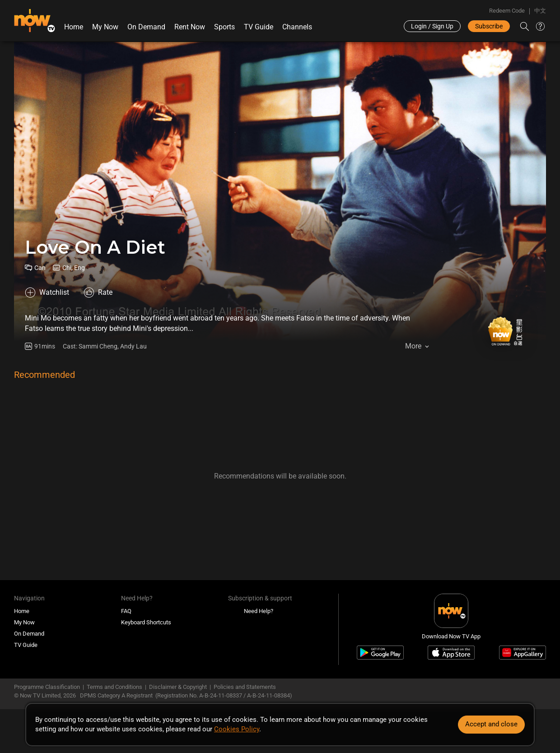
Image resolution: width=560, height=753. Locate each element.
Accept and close (491, 724)
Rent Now (190, 27)
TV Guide (259, 27)
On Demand (146, 27)
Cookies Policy (237, 729)
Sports (224, 27)
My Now (105, 27)
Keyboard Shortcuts (146, 622)
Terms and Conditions (114, 687)
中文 (540, 11)
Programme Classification (47, 687)
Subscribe (489, 26)
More (413, 346)
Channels (297, 27)
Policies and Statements (245, 687)
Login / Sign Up (432, 26)
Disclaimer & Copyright (178, 687)
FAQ (126, 611)
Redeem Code (507, 11)
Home (74, 27)
